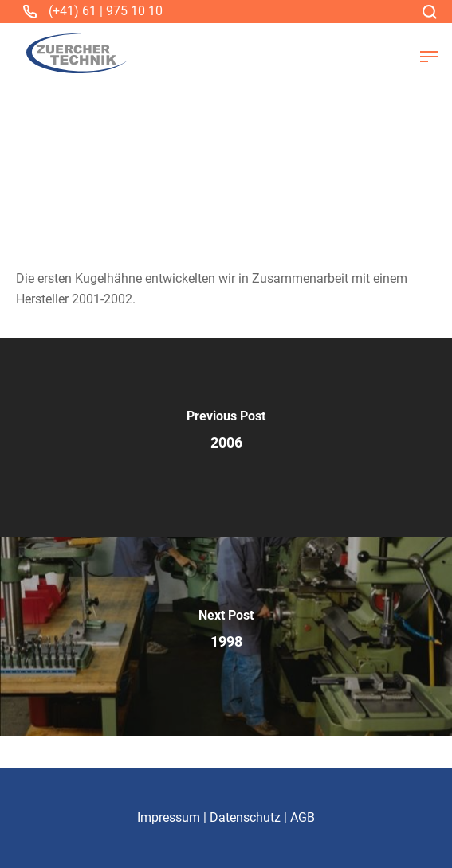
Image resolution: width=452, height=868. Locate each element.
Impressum (169, 817)
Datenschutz (245, 817)
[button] (429, 57)
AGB (303, 817)
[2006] (226, 437)
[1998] (226, 636)
